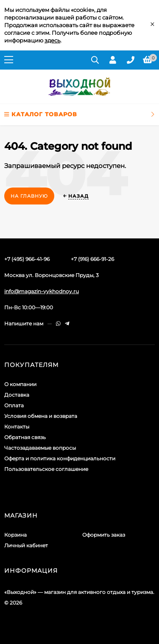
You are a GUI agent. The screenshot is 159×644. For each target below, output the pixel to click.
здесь (52, 40)
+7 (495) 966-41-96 (27, 259)
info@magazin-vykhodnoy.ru (42, 291)
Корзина (15, 535)
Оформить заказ (104, 535)
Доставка (17, 395)
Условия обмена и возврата (41, 416)
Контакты (17, 427)
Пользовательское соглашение (46, 469)
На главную (29, 196)
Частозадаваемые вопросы (40, 448)
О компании (20, 384)
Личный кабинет (26, 545)
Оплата (14, 405)
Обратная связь (25, 437)
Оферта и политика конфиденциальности (60, 458)
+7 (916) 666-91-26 (92, 259)
